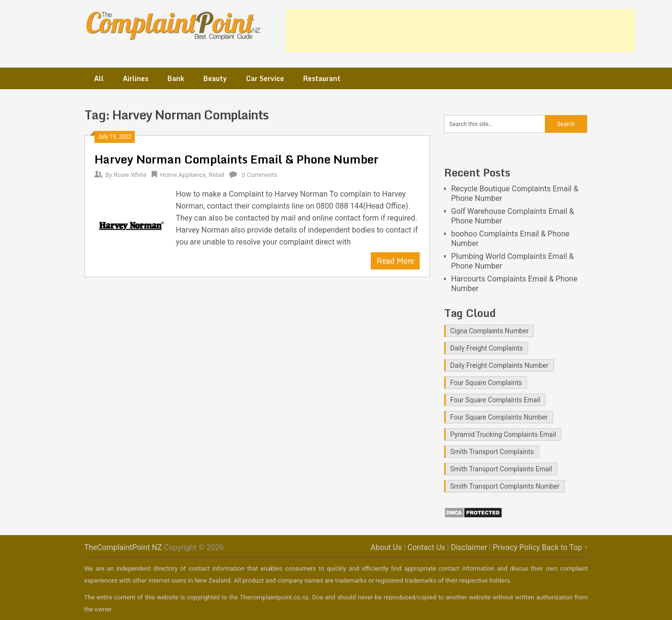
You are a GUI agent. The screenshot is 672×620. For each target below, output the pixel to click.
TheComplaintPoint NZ (123, 547)
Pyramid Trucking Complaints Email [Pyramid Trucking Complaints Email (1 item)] (503, 434)
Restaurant (322, 78)
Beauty (215, 78)
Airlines (136, 78)
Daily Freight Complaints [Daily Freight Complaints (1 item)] (487, 348)
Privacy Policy (516, 547)
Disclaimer (469, 547)
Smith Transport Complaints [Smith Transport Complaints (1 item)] (492, 452)
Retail (217, 175)
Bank (176, 78)
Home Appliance (183, 175)
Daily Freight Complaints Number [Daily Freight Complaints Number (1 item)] (500, 365)
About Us (386, 547)
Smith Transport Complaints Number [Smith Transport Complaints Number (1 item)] (505, 486)
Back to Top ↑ (565, 547)
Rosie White (130, 175)
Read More (395, 261)
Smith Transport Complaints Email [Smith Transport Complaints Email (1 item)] (501, 469)
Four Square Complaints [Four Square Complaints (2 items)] (486, 383)
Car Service (265, 78)
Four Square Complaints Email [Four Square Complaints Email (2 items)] (495, 400)
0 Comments (259, 175)
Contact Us (427, 547)
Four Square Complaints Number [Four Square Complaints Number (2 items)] (499, 417)
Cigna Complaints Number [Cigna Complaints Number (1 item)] (490, 331)
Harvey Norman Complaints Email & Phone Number (236, 159)
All (99, 78)
